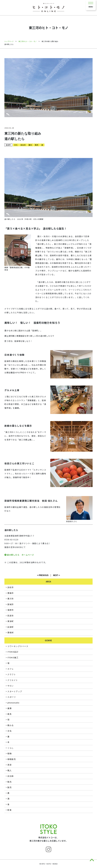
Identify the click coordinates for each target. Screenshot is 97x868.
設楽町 (8, 145)
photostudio (13, 703)
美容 (10, 765)
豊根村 (11, 633)
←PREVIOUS (43, 575)
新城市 (11, 604)
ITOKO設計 (13, 652)
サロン (11, 686)
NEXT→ (57, 575)
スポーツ (12, 697)
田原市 (11, 616)
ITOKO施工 (13, 658)
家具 (10, 714)
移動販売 (12, 759)
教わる (11, 725)
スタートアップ (15, 691)
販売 (37, 145)
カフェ (11, 669)
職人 (10, 770)
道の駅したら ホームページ (21, 555)
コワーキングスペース (18, 646)
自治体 (23, 145)
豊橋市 (11, 593)
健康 (10, 708)
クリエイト (13, 680)
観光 (30, 145)
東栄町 (11, 621)
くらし (11, 748)
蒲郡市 (11, 610)
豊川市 (11, 599)
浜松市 (11, 587)
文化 (16, 145)
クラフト (12, 674)
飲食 (10, 810)
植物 (10, 753)
